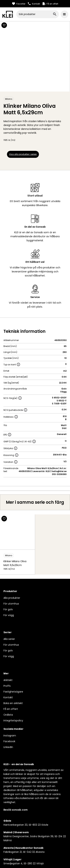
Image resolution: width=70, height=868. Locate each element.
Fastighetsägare (13, 692)
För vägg (9, 615)
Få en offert (11, 709)
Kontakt (8, 697)
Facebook (9, 741)
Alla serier (9, 639)
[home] (8, 14)
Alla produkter (12, 598)
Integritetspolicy (13, 721)
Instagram (10, 736)
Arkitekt (8, 680)
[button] (64, 14)
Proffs (7, 686)
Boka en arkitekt (13, 703)
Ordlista (8, 715)
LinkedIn (8, 747)
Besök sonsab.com (16, 810)
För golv (8, 609)
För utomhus (11, 604)
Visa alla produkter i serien (23, 154)
